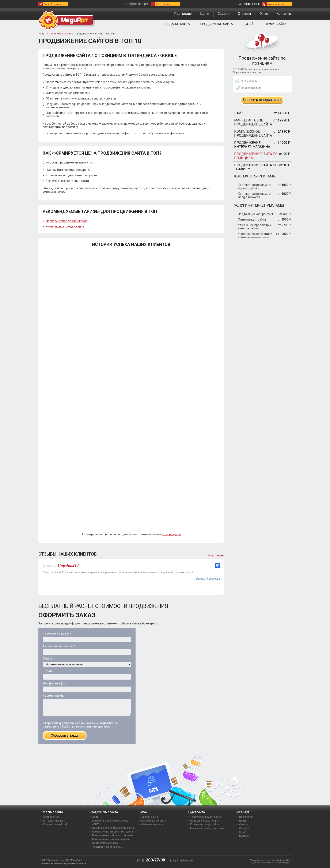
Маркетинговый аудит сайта (207, 828)
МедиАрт (243, 812)
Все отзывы (216, 555)
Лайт (239, 113)
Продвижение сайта (217, 24)
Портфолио (183, 14)
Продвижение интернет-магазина (252, 145)
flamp (217, 565)
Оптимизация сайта (252, 219)
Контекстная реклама (255, 176)
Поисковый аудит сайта (205, 821)
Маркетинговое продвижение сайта (253, 122)
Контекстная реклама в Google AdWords (254, 195)
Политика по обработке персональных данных (63, 864)
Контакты (284, 14)
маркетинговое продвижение (67, 221)
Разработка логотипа (154, 821)
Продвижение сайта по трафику (256, 167)
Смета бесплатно (53, 4)
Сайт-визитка (51, 817)
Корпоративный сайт (56, 824)
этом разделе (171, 534)
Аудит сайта (276, 24)
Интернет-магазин (54, 821)
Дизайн (249, 24)
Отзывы (244, 14)
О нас (264, 14)
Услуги (42, 34)
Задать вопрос (163, 4)
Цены (205, 14)
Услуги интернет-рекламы (259, 205)
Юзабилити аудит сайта (204, 824)
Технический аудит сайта (206, 817)
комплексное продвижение (65, 226)
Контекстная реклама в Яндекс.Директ (254, 187)
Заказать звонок (276, 4)
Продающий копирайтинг (256, 214)
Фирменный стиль (152, 824)
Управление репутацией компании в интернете (255, 236)
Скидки (224, 14)
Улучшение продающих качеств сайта (255, 227)
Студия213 (68, 565)
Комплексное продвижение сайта (253, 134)
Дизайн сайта (150, 817)
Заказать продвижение (262, 100)
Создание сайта (177, 24)
